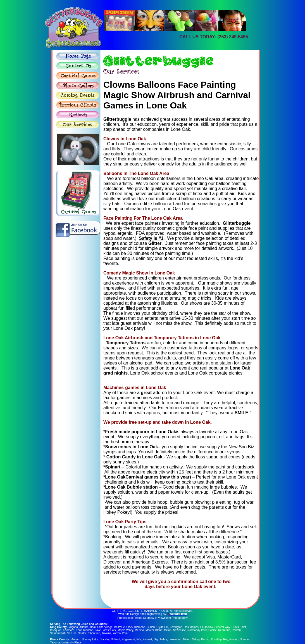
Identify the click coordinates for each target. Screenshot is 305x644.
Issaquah (56, 630)
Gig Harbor (160, 639)
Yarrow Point (121, 633)
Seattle (82, 633)
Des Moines (191, 627)
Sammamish (58, 633)
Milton (168, 630)
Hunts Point (239, 627)
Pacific (212, 630)
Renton (236, 630)
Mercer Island (154, 630)
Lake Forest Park (105, 630)
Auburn (84, 627)
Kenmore (69, 630)
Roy (225, 639)
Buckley (104, 639)
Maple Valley (125, 630)
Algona (73, 627)
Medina (140, 630)
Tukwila (106, 633)
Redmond (224, 630)
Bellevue (119, 627)
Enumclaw (206, 627)
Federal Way (222, 627)
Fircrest (147, 639)
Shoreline (94, 633)
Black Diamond (136, 627)
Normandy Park (197, 630)
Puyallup (216, 639)
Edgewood (128, 639)
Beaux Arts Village (101, 627)
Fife (139, 639)
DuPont (115, 639)
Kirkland (88, 630)
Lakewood (175, 639)
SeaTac (72, 633)
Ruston (234, 639)
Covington (176, 627)
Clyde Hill (162, 627)
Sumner (244, 639)
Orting (196, 639)
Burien (150, 627)
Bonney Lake (90, 639)
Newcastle (179, 630)
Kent (79, 630)
